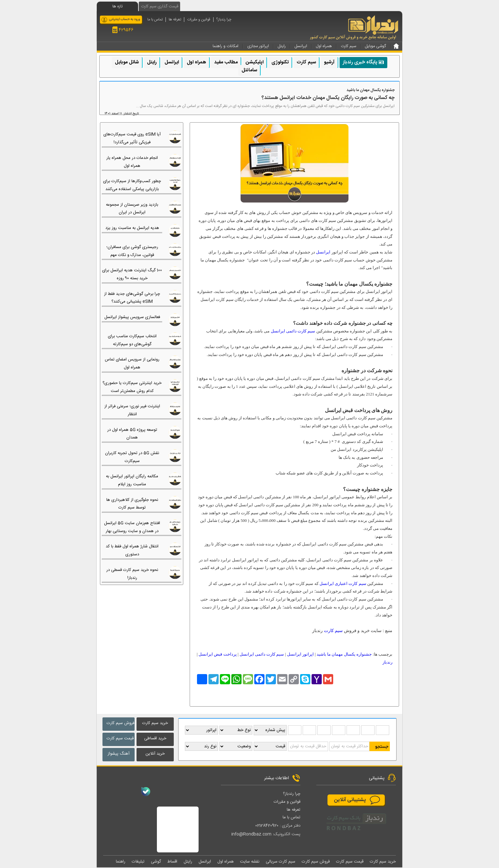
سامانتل (249, 70)
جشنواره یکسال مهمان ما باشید (344, 654)
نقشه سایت (250, 862)
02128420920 (267, 826)
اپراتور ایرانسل (300, 654)
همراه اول (197, 62)
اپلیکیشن (255, 62)
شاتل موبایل (127, 62)
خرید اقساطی (155, 738)
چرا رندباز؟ (224, 20)
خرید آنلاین (155, 754)
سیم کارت (306, 62)
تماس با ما (155, 20)
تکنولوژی (280, 62)
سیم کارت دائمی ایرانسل (293, 331)
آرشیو (329, 62)
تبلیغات (138, 862)
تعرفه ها (175, 20)
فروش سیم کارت (120, 723)
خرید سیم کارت (155, 723)
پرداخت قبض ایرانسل (218, 654)
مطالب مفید (226, 62)
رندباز (387, 662)
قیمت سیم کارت (120, 738)
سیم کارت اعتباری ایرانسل (343, 583)
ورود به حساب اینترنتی (125, 19)
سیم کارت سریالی (281, 862)
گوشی (156, 862)
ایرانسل (172, 62)
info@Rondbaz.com (251, 835)
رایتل (152, 62)
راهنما (121, 862)
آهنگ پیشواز (119, 754)
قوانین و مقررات (199, 20)
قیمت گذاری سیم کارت (160, 6)
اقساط (172, 862)
